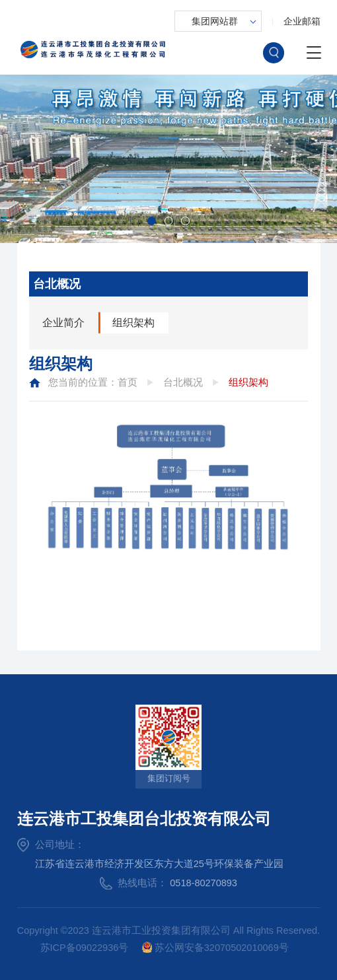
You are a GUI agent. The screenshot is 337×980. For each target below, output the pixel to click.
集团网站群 (215, 21)
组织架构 (133, 322)
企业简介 (63, 322)
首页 (128, 382)
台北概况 (183, 382)
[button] (152, 221)
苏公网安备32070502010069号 (215, 947)
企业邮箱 (302, 21)
